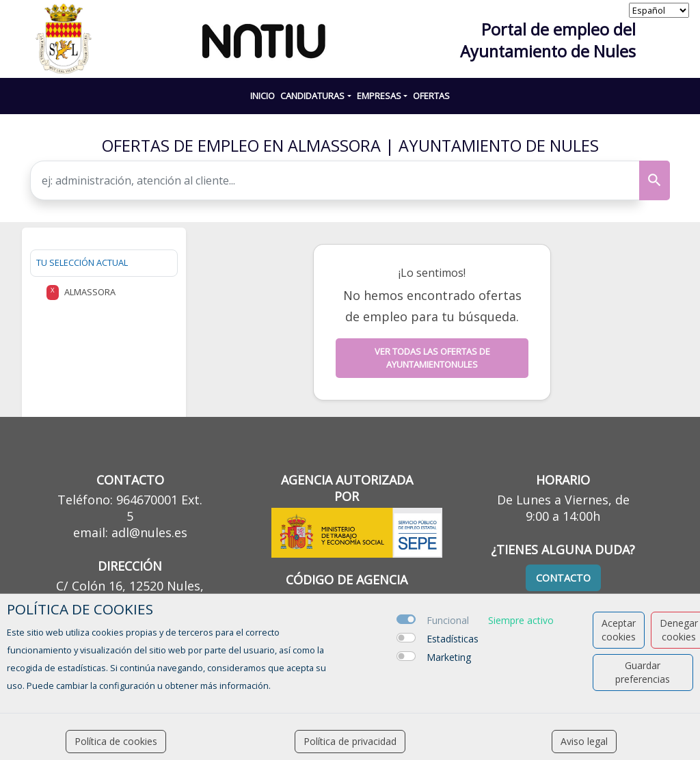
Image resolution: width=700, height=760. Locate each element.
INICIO (262, 96)
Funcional (448, 620)
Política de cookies (116, 741)
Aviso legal (584, 741)
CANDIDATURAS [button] (312, 96)
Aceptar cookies (619, 630)
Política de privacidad (350, 741)
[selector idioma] (659, 10)
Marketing (449, 657)
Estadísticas (453, 639)
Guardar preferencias (643, 672)
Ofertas (431, 96)
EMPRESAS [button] (379, 96)
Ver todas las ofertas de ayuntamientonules (432, 358)
